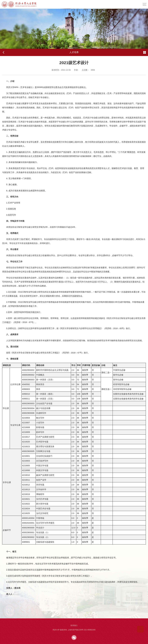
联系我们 (74, 625)
